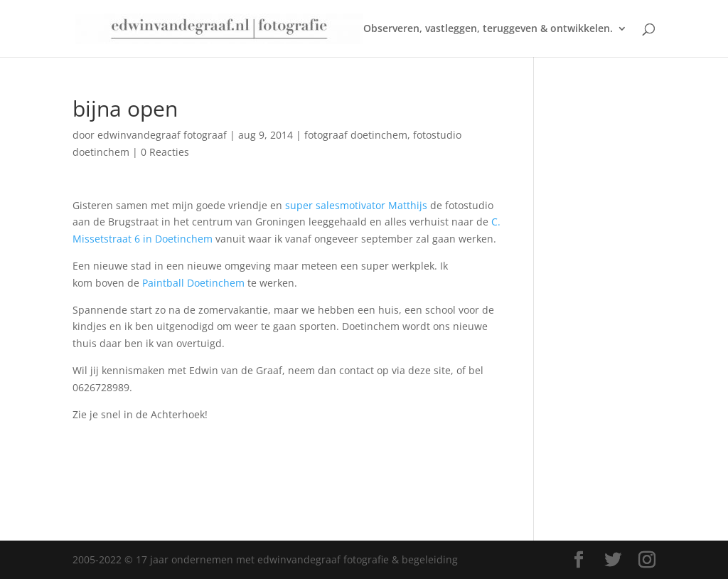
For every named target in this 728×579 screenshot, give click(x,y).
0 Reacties (165, 152)
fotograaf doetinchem (356, 135)
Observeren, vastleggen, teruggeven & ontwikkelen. (488, 29)
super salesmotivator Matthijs (356, 205)
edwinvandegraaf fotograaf (162, 135)
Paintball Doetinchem (193, 283)
